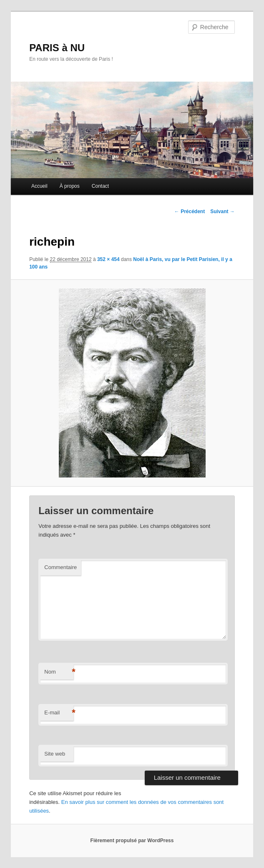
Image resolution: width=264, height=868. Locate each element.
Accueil (39, 186)
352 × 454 (108, 259)
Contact (100, 186)
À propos (70, 186)
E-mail (59, 713)
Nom (59, 672)
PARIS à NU (57, 48)
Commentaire (60, 567)
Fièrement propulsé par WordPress (132, 841)
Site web (55, 754)
